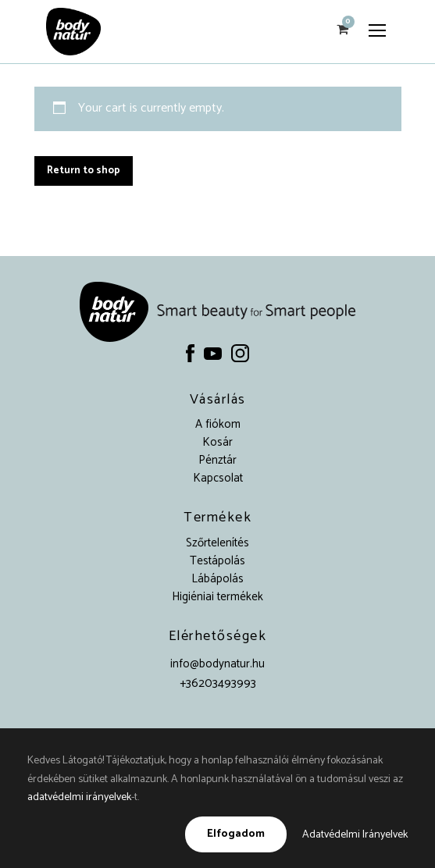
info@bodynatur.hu (217, 664)
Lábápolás (217, 579)
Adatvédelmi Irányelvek (355, 835)
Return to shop (84, 171)
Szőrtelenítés (217, 543)
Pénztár (217, 460)
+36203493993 (218, 683)
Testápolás (217, 561)
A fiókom (218, 424)
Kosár (217, 442)
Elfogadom (236, 834)
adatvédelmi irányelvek (79, 797)
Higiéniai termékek (217, 597)
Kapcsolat (218, 478)
